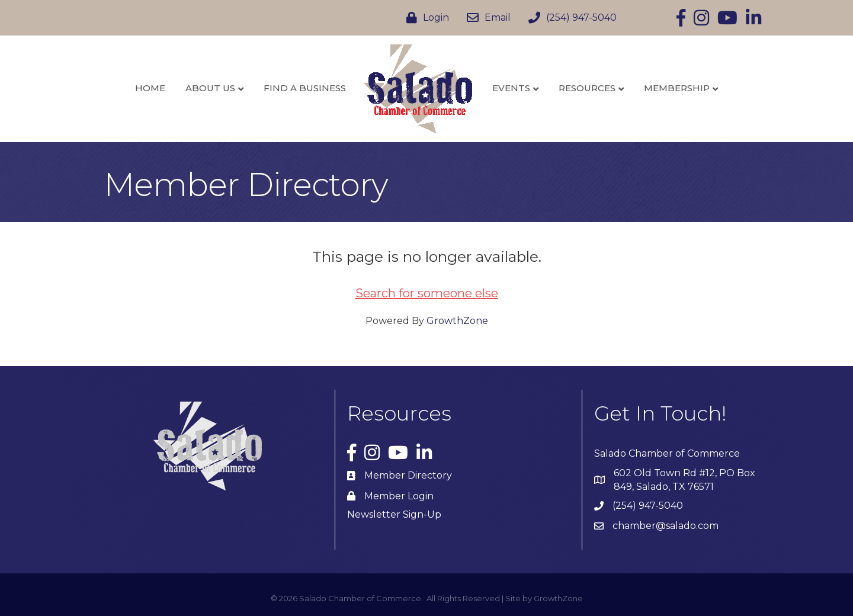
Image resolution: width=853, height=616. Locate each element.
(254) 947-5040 (648, 506)
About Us (210, 88)
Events (511, 88)
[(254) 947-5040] (570, 18)
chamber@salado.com (666, 526)
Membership (677, 88)
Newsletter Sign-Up (394, 514)
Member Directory (408, 475)
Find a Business (305, 88)
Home (150, 88)
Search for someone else (427, 293)
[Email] (486, 18)
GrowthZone (457, 321)
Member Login (399, 496)
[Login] (425, 18)
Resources (587, 88)
